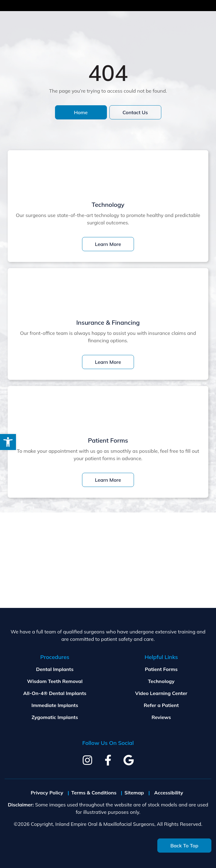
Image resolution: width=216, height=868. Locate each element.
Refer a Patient (161, 705)
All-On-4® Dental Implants (55, 693)
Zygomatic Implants (55, 717)
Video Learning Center (161, 693)
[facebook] (108, 760)
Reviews (161, 717)
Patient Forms (161, 669)
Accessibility (169, 793)
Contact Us (135, 112)
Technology (161, 681)
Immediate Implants (55, 705)
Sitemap (134, 793)
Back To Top (184, 846)
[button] (8, 442)
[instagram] (87, 760)
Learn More (108, 244)
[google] (129, 760)
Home (81, 112)
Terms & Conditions (94, 793)
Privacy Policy (47, 793)
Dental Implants (55, 669)
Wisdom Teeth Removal (55, 681)
